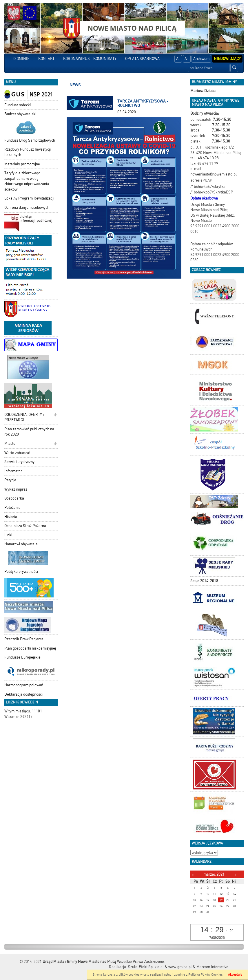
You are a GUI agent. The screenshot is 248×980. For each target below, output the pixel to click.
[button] (55, 415)
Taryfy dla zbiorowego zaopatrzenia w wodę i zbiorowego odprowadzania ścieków (27, 181)
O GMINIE (21, 59)
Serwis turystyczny (19, 462)
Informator (13, 471)
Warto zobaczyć (17, 453)
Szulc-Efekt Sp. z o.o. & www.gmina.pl (160, 967)
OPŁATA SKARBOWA (142, 59)
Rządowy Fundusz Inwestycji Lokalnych (28, 152)
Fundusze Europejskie (22, 657)
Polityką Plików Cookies (205, 975)
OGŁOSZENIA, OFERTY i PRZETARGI (24, 417)
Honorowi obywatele (21, 544)
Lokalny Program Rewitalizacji (29, 198)
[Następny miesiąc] (235, 875)
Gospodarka (14, 498)
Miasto (10, 444)
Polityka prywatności (21, 572)
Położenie (12, 508)
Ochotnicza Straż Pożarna (25, 526)
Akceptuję (235, 975)
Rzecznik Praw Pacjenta (24, 639)
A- (178, 59)
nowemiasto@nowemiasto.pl (214, 174)
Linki (8, 535)
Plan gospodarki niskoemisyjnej (30, 648)
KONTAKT (46, 59)
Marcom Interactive (212, 967)
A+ (187, 59)
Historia (11, 517)
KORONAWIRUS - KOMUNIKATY (90, 59)
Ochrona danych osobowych (27, 207)
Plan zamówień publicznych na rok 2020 (29, 432)
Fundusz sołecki (18, 105)
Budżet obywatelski (20, 114)
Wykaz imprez (16, 489)
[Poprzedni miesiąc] (193, 875)
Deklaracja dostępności (23, 694)
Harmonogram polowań (24, 685)
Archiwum (201, 59)
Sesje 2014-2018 (204, 581)
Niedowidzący (227, 59)
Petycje (10, 480)
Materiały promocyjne (22, 164)
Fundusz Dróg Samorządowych (30, 140)
